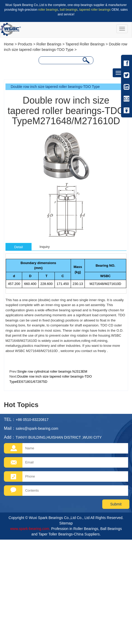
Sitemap (66, 523)
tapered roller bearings (95, 10)
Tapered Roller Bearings (85, 44)
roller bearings (48, 10)
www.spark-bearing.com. (30, 529)
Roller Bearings (49, 44)
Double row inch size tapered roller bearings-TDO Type (55, 87)
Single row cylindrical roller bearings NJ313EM (52, 371)
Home (9, 44)
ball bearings (69, 10)
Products (25, 44)
